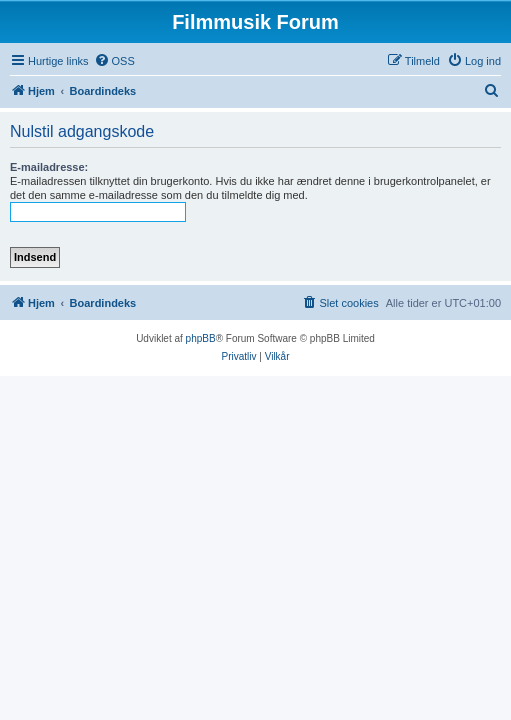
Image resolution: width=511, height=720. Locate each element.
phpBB (201, 338)
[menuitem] (114, 61)
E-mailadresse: (49, 167)
